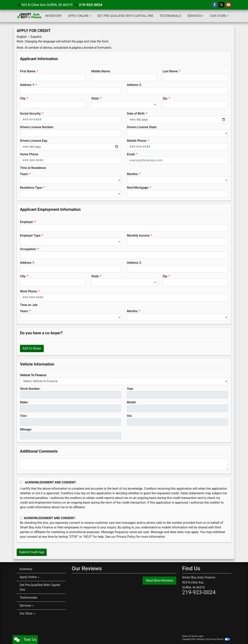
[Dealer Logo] (29, 16)
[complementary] (236, 632)
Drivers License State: (142, 127)
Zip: (165, 98)
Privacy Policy (126, 537)
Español (36, 37)
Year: (130, 389)
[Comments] (124, 464)
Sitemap (200, 639)
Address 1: (27, 85)
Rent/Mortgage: (138, 188)
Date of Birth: (136, 114)
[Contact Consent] (21, 518)
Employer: (27, 222)
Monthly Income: (139, 236)
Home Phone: (29, 154)
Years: (24, 174)
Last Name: (170, 71)
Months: (133, 174)
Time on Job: (29, 305)
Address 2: (134, 85)
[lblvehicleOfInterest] (124, 381)
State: (95, 98)
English (22, 37)
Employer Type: (31, 236)
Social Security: (31, 114)
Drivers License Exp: (34, 141)
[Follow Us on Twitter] (221, 5)
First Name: (28, 71)
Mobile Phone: (137, 141)
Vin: (130, 416)
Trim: (24, 416)
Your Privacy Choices (218, 639)
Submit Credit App (32, 552)
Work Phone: (29, 291)
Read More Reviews (159, 580)
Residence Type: (31, 188)
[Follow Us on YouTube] (228, 5)
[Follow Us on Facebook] (214, 5)
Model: (132, 402)
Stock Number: (30, 389)
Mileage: (26, 429)
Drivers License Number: (37, 127)
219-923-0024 (90, 5)
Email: (131, 154)
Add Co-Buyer (32, 348)
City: (23, 98)
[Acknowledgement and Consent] (21, 482)
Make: (24, 402)
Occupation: (28, 249)
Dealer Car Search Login (192, 636)
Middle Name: (101, 71)
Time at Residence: (33, 168)
